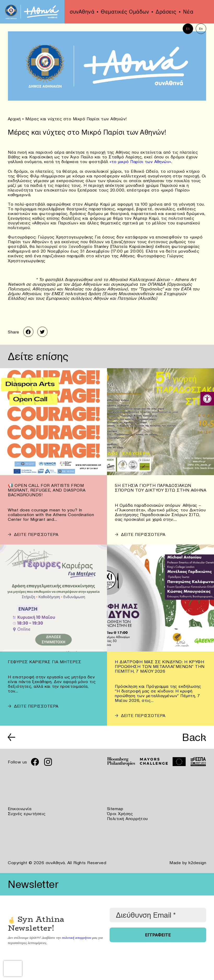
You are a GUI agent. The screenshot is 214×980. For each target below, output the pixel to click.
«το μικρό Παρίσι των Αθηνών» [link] (141, 161)
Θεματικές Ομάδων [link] (125, 12)
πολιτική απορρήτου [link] (76, 936)
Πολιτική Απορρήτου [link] (127, 818)
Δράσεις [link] (166, 12)
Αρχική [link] (14, 119)
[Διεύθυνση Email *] (158, 914)
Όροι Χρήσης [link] (120, 813)
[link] (207, 399)
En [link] (201, 29)
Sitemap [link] (115, 808)
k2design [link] (197, 862)
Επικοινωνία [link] (20, 808)
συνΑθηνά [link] (82, 12)
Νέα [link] (188, 12)
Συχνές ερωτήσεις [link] (27, 813)
